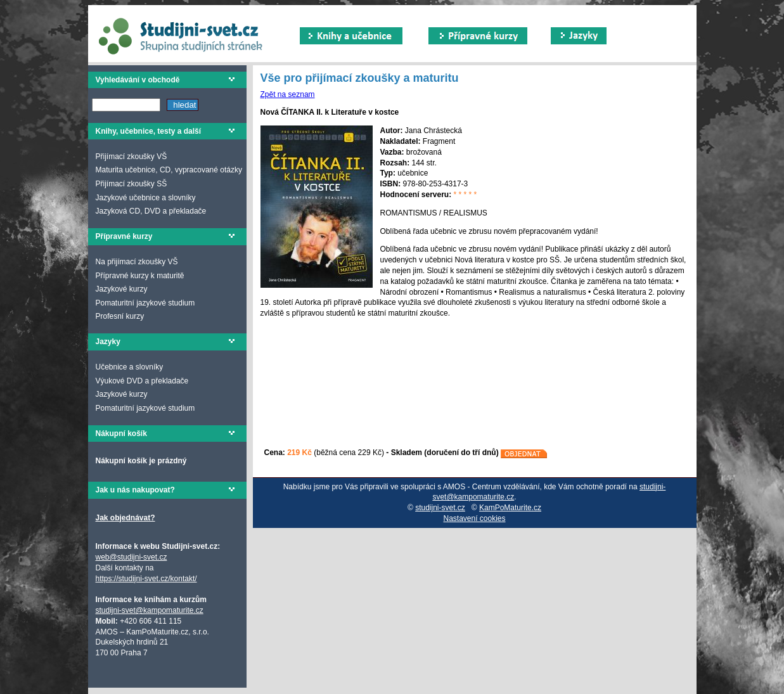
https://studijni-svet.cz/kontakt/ (146, 579)
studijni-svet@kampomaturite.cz (150, 610)
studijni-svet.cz (440, 508)
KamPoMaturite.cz (510, 508)
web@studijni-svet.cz (132, 557)
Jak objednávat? (125, 518)
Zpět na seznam (288, 94)
